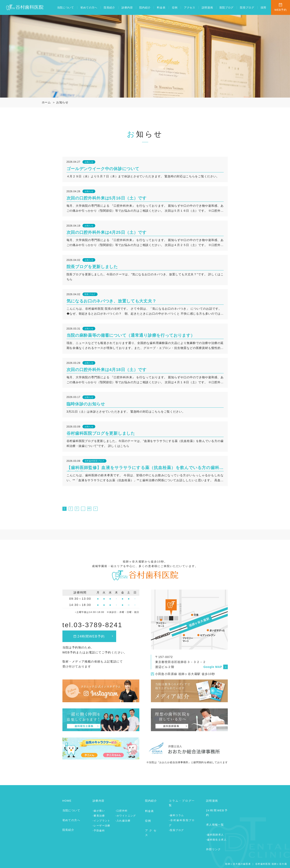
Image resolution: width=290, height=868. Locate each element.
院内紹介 (145, 8)
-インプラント (101, 821)
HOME (67, 801)
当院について (66, 8)
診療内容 (127, 8)
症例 (175, 8)
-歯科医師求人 (215, 835)
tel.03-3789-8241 (92, 625)
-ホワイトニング (126, 816)
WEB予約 (280, 10)
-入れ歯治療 (123, 821)
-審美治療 (99, 816)
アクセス (190, 8)
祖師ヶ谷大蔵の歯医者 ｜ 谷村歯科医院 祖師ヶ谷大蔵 (256, 864)
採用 (263, 8)
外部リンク (214, 849)
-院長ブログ (176, 830)
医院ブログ (227, 8)
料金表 (161, 8)
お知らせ (62, 102)
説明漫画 (207, 8)
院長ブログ (247, 8)
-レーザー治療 (101, 826)
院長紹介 (109, 8)
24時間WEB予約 (91, 636)
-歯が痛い (99, 811)
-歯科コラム (176, 815)
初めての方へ (89, 8)
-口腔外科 (122, 811)
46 (89, 509)
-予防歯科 (99, 831)
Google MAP (213, 667)
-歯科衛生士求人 (216, 840)
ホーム (46, 102)
